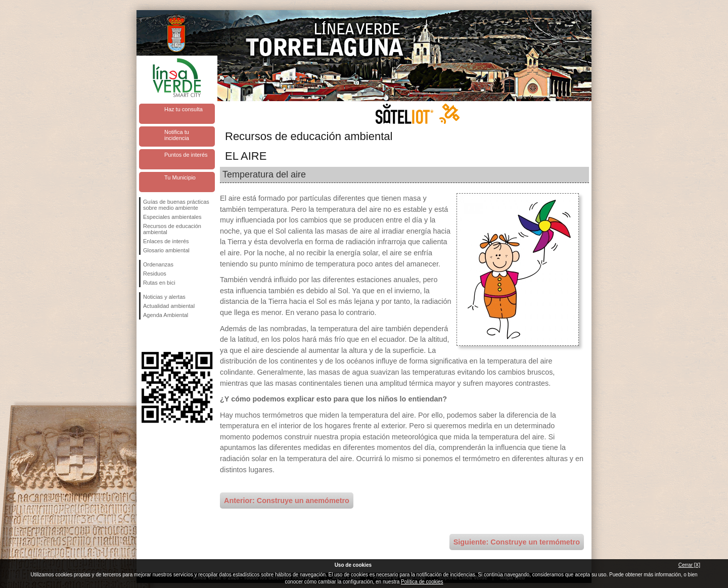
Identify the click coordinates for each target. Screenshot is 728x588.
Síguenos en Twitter (162, 336)
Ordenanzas (158, 264)
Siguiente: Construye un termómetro (517, 542)
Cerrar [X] (689, 565)
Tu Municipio (180, 177)
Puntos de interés (186, 155)
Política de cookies (422, 582)
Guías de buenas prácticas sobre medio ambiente (176, 205)
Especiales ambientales (172, 217)
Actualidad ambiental (169, 306)
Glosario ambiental (166, 250)
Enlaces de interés (166, 241)
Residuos (155, 274)
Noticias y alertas (164, 297)
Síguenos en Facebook (145, 336)
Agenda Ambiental (166, 315)
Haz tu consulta (184, 109)
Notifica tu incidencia (177, 135)
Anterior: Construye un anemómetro (287, 501)
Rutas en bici (159, 283)
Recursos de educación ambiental (172, 229)
